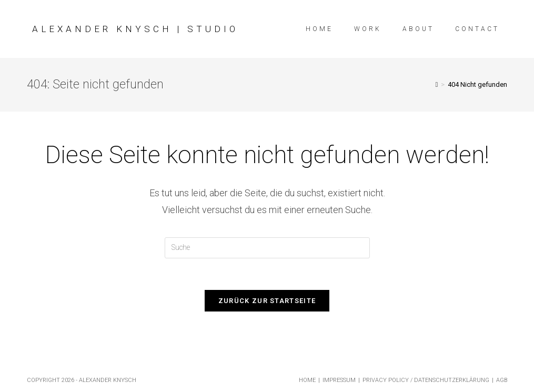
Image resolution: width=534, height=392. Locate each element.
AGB (502, 380)
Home (307, 380)
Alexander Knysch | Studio (135, 29)
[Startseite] (437, 84)
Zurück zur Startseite (267, 301)
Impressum (339, 380)
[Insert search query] (267, 248)
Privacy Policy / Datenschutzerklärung (426, 380)
